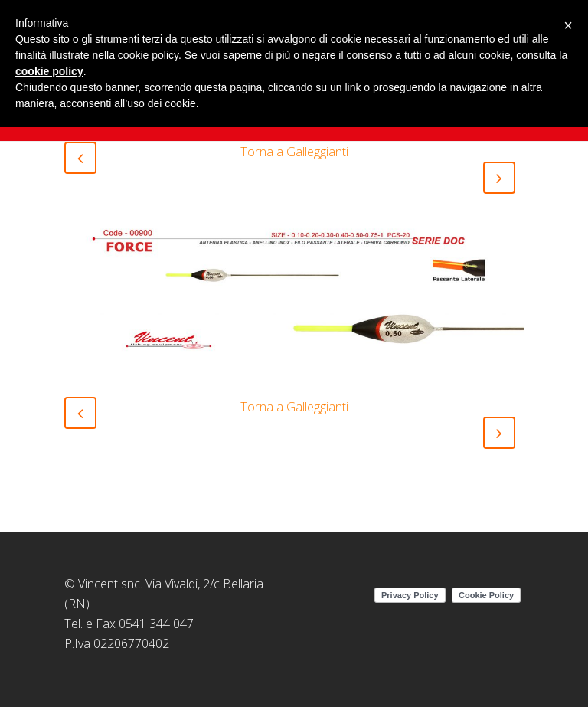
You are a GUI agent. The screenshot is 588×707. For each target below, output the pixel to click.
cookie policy (49, 71)
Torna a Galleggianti (294, 152)
